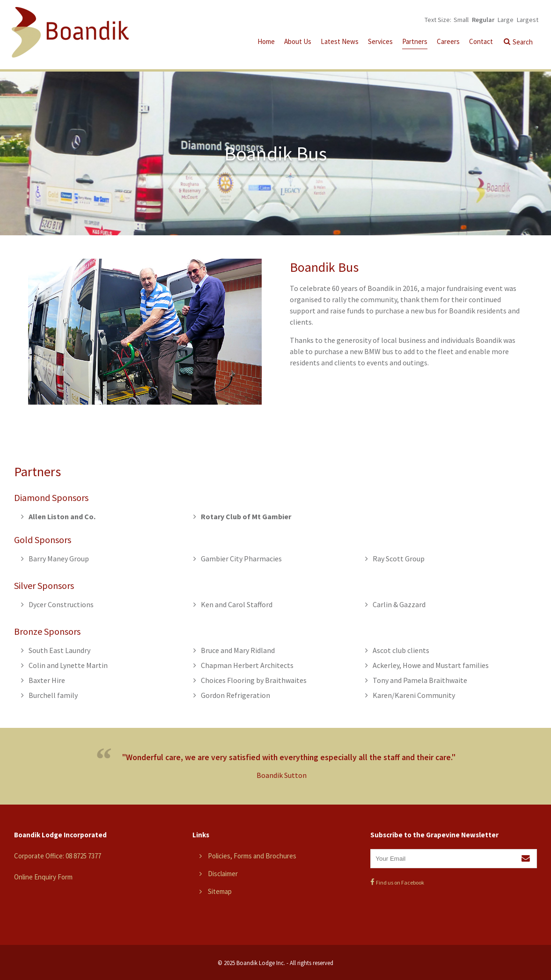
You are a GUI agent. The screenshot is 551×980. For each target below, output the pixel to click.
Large (506, 20)
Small (461, 20)
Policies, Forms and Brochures (252, 856)
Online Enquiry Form (43, 877)
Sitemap (220, 891)
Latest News (340, 41)
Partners (415, 41)
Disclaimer (223, 874)
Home (266, 41)
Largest (528, 20)
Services (380, 41)
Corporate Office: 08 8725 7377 (58, 856)
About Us (298, 41)
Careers (448, 41)
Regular (483, 20)
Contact (481, 41)
